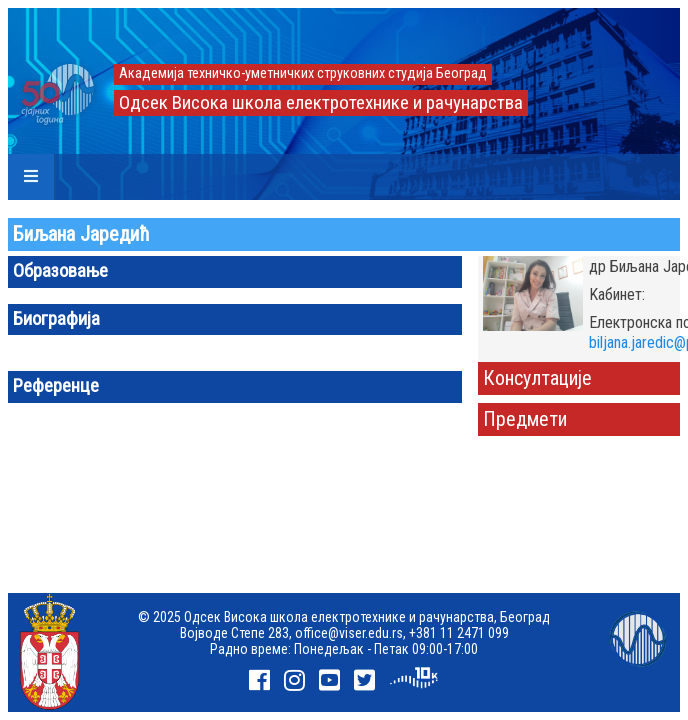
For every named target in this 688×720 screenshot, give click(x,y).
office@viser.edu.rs (349, 633)
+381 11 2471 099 (459, 633)
